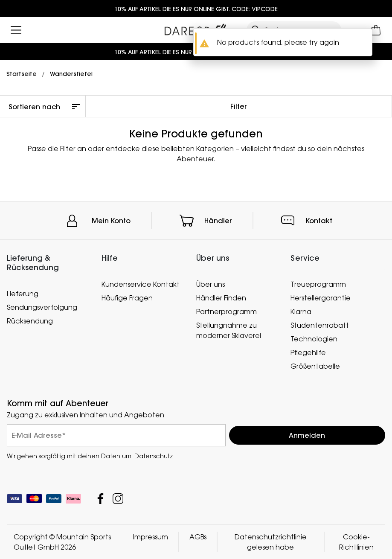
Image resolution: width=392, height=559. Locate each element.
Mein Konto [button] (111, 221)
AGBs (198, 537)
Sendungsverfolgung (42, 307)
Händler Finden (221, 298)
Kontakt (319, 221)
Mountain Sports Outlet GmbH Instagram (118, 499)
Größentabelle (315, 366)
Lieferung (23, 293)
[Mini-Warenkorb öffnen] (376, 30)
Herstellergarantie (321, 298)
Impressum (151, 537)
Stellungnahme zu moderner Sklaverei (229, 330)
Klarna (301, 312)
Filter (239, 106)
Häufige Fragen (127, 298)
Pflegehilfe (308, 352)
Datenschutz (154, 456)
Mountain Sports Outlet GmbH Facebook (100, 499)
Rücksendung (30, 320)
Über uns (211, 284)
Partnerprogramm (226, 312)
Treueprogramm (318, 284)
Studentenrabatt (320, 325)
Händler (218, 221)
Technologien (314, 339)
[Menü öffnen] (16, 30)
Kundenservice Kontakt (141, 284)
